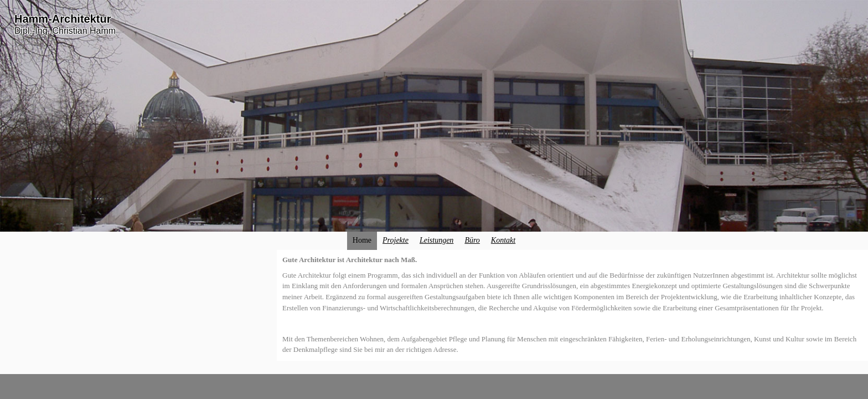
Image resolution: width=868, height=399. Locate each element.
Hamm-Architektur (63, 19)
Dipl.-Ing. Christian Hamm (65, 31)
